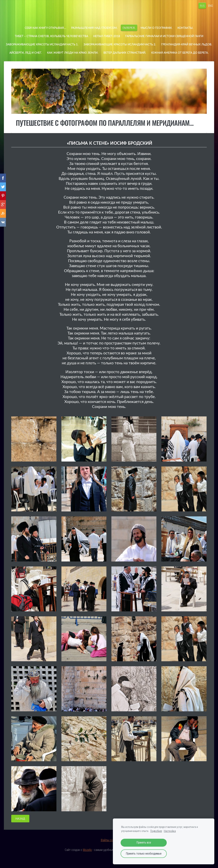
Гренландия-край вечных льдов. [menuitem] (38, 52)
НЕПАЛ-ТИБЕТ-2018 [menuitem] (107, 36)
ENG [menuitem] (207, 6)
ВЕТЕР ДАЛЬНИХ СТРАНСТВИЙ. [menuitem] (184, 52)
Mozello (87, 858)
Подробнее (156, 831)
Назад (20, 827)
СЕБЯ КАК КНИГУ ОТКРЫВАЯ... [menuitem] (45, 28)
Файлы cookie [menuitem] (109, 848)
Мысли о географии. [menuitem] (156, 28)
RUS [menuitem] (199, 6)
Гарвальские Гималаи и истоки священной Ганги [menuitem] (164, 36)
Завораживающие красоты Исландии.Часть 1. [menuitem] (70, 44)
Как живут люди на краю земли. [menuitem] (132, 52)
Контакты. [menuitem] (185, 28)
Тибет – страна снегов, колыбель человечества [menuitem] (51, 36)
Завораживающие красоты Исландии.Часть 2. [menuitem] (148, 44)
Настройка (170, 831)
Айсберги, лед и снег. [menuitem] (85, 52)
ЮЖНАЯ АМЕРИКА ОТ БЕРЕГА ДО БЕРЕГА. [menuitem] (109, 61)
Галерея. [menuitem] (129, 28)
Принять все (144, 843)
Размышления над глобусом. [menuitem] (94, 28)
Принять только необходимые (144, 854)
